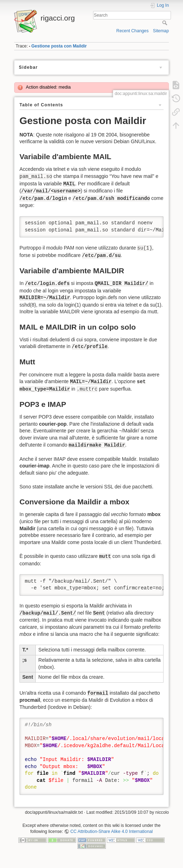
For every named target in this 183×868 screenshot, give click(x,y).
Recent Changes (133, 31)
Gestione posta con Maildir (59, 46)
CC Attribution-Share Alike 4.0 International (112, 831)
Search (165, 23)
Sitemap (161, 31)
